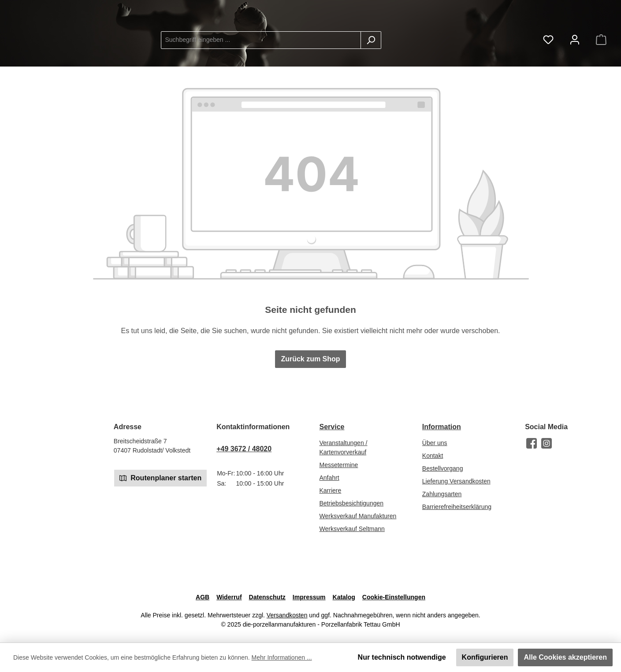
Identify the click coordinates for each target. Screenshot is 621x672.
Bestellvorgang (443, 468)
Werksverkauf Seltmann (352, 529)
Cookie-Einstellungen (394, 597)
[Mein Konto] (575, 47)
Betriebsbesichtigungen (351, 503)
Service (332, 427)
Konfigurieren (485, 657)
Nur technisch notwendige (402, 657)
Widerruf (229, 597)
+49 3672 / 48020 (244, 449)
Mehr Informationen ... (282, 657)
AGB (203, 597)
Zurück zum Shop (310, 373)
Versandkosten (287, 615)
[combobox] (331, 47)
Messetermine (338, 465)
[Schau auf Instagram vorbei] (547, 443)
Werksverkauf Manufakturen (358, 516)
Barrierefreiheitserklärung (457, 507)
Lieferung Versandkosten (456, 481)
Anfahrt (329, 478)
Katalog (344, 597)
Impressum (309, 597)
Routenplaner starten (160, 477)
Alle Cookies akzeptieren (565, 657)
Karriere (330, 490)
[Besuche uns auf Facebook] (532, 443)
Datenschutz (267, 597)
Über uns (435, 443)
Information (442, 427)
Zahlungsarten (442, 494)
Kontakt (433, 456)
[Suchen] (441, 47)
